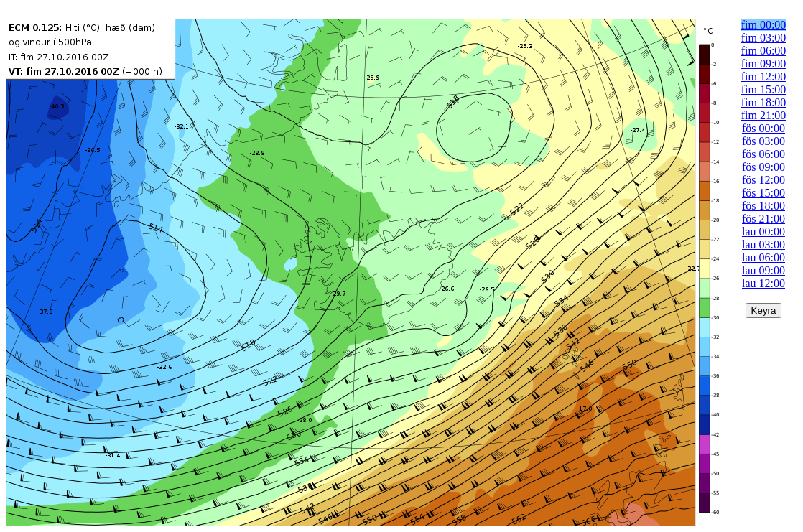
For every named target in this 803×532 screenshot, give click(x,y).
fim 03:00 (764, 38)
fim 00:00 (764, 25)
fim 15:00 (764, 89)
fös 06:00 (763, 154)
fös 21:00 (763, 219)
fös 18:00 (763, 206)
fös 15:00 (763, 193)
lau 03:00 (763, 244)
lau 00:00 (763, 232)
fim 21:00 (764, 115)
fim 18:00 (764, 102)
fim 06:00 (764, 51)
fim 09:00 (764, 64)
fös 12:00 (763, 180)
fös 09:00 (763, 167)
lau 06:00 (763, 257)
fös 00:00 (763, 128)
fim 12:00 (764, 76)
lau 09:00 (763, 270)
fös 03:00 (763, 141)
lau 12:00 (763, 283)
